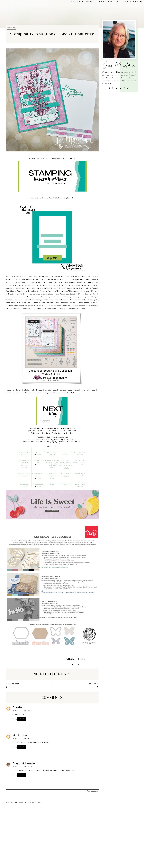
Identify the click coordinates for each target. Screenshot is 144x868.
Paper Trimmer (66, 483)
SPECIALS (90, 1)
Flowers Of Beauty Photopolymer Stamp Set (52, 453)
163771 (66, 469)
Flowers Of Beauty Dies (66, 452)
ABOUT (125, 1)
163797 (38, 478)
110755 (66, 477)
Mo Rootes (20, 736)
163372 (52, 467)
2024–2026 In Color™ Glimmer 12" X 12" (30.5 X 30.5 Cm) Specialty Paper (66, 464)
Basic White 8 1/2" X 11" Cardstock (24, 474)
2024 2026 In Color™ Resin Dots (80, 461)
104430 (24, 486)
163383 (38, 464)
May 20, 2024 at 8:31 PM (23, 767)
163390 (24, 456)
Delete (22, 719)
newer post (12, 684)
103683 (52, 485)
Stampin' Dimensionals (25, 484)
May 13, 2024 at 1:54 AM (23, 739)
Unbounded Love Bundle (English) (80, 452)
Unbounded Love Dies (38, 461)
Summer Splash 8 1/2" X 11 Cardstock (38, 475)
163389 (80, 464)
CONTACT (134, 1)
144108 (38, 486)
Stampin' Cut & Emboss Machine (80, 484)
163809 (52, 478)
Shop (80, 1)
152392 (66, 485)
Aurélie (17, 708)
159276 (24, 477)
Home (72, 1)
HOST (111, 1)
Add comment (93, 791)
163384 (80, 454)
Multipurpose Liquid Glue (66, 474)
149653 (80, 486)
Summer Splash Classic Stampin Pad (52, 475)
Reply (15, 719)
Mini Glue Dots (52, 483)
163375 (66, 454)
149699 (80, 475)
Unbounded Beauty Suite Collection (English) (25, 453)
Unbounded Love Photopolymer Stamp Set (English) (24, 463)
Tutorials (102, 1)
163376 (38, 454)
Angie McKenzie (24, 764)
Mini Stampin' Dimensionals (38, 484)
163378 (24, 467)
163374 (52, 456)
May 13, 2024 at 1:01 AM (23, 711)
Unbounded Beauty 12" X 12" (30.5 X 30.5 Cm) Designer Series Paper (52, 463)
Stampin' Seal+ (80, 473)
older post (92, 684)
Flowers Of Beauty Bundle (38, 452)
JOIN (118, 1)
